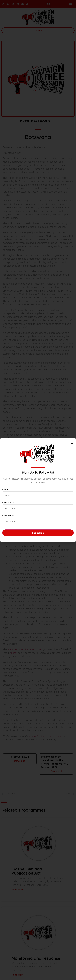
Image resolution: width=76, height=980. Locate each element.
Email (5, 489)
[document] (38, 490)
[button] (72, 442)
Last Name (8, 515)
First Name (8, 502)
